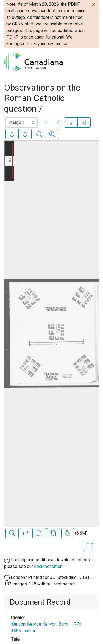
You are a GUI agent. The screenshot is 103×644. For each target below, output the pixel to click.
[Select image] (22, 123)
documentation (48, 566)
